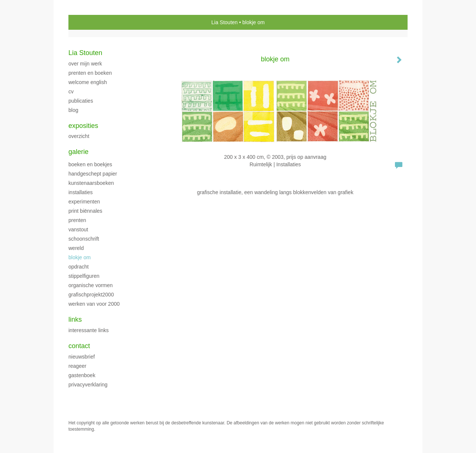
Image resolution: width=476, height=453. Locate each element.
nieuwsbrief (82, 357)
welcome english (88, 82)
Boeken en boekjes (90, 164)
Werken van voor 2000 (94, 304)
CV (71, 91)
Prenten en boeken (90, 73)
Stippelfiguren (84, 276)
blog (73, 110)
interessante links (89, 330)
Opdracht (78, 267)
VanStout (78, 229)
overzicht (79, 136)
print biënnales (85, 211)
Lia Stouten (224, 22)
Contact (79, 346)
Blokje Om (80, 257)
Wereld (76, 248)
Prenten (77, 220)
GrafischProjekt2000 (91, 295)
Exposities (83, 126)
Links (75, 319)
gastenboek (82, 375)
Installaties (81, 192)
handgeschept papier (93, 174)
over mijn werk (85, 64)
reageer (77, 366)
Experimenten (84, 202)
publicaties (81, 101)
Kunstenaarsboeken (91, 183)
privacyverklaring (88, 385)
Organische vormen (91, 285)
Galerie (78, 152)
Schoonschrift (84, 239)
